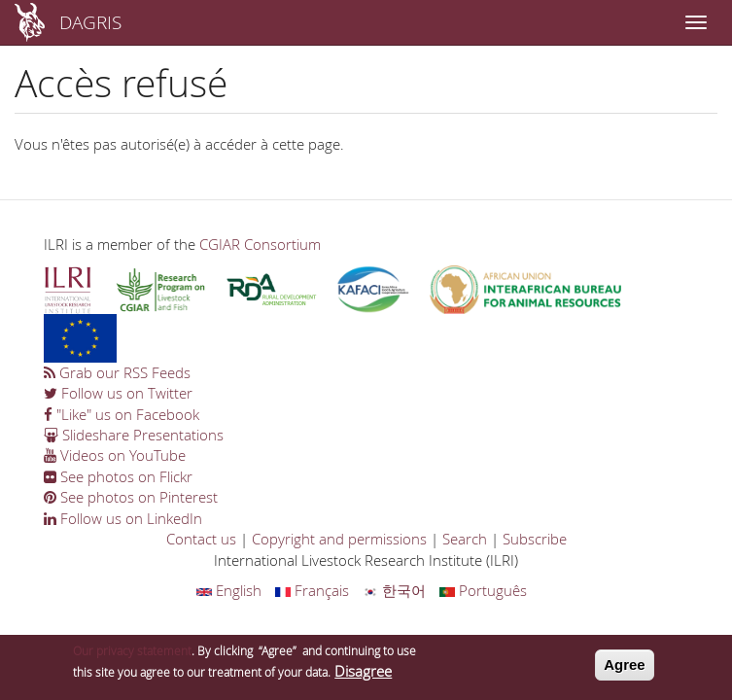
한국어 (394, 590)
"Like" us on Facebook (122, 414)
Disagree (363, 671)
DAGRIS (90, 22)
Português (483, 590)
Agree (625, 665)
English (229, 590)
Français (312, 590)
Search (465, 539)
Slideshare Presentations (134, 435)
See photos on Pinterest (131, 497)
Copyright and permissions (339, 539)
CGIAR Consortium (260, 244)
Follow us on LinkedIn (123, 518)
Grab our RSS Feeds (117, 372)
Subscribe (535, 539)
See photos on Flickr (118, 476)
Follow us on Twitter (118, 393)
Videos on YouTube (115, 455)
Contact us (201, 539)
